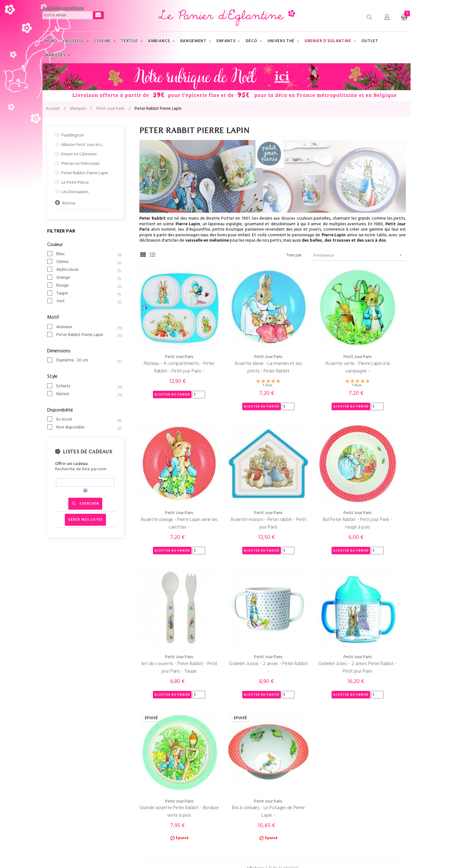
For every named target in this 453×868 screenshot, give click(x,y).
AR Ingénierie (180, 852)
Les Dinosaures (75, 192)
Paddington (73, 135)
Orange (87, 278)
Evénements (243, 787)
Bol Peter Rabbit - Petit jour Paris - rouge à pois (238, 481)
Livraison (145, 774)
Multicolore (87, 270)
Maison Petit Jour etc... (83, 145)
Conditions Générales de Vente (166, 800)
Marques (239, 762)
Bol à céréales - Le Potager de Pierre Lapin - (307, 604)
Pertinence (360, 255)
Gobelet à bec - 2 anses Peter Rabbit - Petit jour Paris (169, 604)
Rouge (87, 286)
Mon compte (55, 787)
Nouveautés (243, 800)
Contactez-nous (58, 774)
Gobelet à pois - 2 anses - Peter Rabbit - (376, 481)
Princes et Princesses (81, 164)
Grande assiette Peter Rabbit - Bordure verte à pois (238, 604)
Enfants (87, 386)
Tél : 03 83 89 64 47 (60, 762)
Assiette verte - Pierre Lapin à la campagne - (307, 346)
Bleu (87, 254)
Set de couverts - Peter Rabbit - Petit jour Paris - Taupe (307, 481)
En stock (87, 420)
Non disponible (87, 428)
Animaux (87, 327)
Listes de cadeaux (87, 452)
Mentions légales (126, 852)
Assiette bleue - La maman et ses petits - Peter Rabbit (238, 346)
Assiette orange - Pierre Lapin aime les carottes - (376, 346)
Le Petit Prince (75, 183)
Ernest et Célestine (79, 154)
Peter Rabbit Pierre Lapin (85, 173)
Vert (87, 301)
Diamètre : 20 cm (87, 361)
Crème (87, 262)
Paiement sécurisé (154, 787)
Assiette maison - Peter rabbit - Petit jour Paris (169, 481)
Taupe (87, 294)
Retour (69, 203)
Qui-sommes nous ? (155, 762)
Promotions (242, 812)
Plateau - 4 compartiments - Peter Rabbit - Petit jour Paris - (169, 346)
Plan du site (242, 774)
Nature (87, 394)
